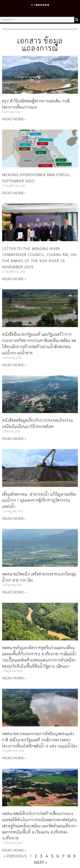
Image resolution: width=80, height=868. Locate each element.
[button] (40, 11)
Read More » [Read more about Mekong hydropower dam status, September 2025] (14, 193)
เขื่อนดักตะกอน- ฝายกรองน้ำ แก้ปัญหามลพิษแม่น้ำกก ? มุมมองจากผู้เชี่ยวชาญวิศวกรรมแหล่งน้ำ (39, 500)
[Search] (77, 20)
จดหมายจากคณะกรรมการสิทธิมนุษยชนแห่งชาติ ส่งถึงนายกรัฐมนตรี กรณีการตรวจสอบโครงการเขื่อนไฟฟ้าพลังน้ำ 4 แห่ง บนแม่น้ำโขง (40, 740)
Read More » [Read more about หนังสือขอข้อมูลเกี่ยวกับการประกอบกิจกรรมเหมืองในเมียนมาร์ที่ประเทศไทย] (14, 439)
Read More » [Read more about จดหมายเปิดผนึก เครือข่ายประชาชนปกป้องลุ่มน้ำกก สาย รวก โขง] (14, 592)
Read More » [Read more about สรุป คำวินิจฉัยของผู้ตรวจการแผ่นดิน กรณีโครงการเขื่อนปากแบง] (14, 119)
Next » (41, 862)
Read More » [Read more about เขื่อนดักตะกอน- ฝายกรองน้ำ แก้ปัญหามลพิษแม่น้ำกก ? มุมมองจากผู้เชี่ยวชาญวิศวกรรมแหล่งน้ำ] (14, 519)
